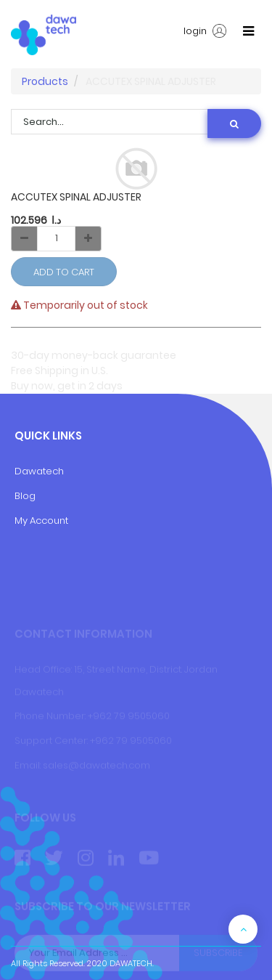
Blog (25, 496)
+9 (96, 741)
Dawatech (39, 471)
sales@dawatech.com (96, 765)
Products (45, 81)
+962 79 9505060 (129, 716)
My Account (41, 521)
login (205, 31)
